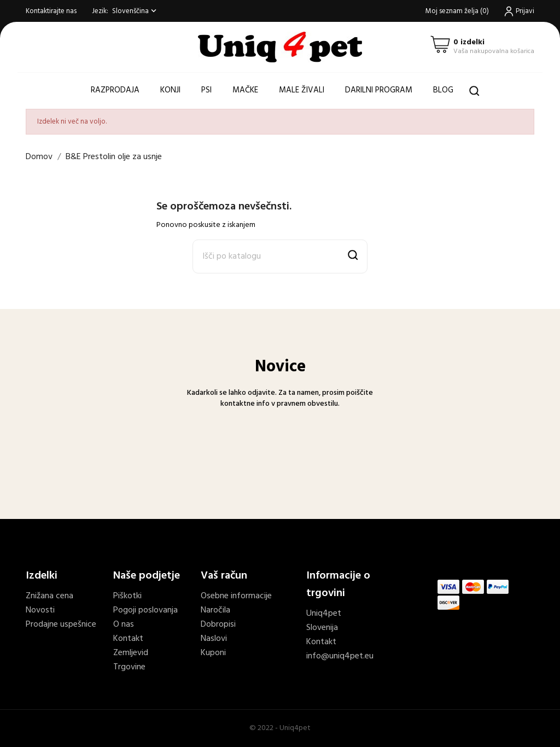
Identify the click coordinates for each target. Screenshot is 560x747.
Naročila (215, 610)
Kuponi (213, 653)
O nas (124, 625)
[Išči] (280, 256)
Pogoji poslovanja (145, 610)
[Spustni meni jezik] (135, 11)
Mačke (245, 90)
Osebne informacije (236, 596)
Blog (443, 90)
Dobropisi (218, 625)
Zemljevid (131, 653)
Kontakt (128, 639)
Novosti (40, 610)
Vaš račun (224, 576)
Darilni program (379, 90)
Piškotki (127, 596)
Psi (206, 90)
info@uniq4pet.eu (340, 656)
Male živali (302, 90)
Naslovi (214, 639)
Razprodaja (115, 90)
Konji (170, 90)
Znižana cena (49, 596)
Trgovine (129, 667)
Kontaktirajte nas (51, 11)
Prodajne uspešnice (61, 625)
